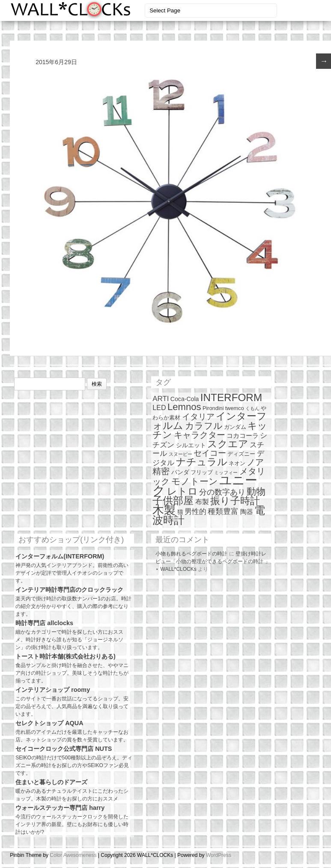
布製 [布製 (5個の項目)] (202, 502)
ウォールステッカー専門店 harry (60, 808)
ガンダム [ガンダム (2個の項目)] (235, 427)
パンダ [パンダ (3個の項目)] (180, 472)
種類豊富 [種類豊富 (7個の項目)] (223, 511)
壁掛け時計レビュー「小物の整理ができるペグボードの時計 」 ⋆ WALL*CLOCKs (213, 561)
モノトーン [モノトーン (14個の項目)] (195, 481)
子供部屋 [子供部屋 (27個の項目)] (173, 500)
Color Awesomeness (73, 855)
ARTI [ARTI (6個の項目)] (161, 399)
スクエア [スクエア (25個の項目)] (228, 444)
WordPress (219, 855)
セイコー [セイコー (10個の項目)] (210, 453)
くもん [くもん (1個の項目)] (252, 408)
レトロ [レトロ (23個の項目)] (182, 491)
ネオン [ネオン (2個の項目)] (237, 463)
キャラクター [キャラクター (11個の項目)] (200, 435)
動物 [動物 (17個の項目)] (256, 492)
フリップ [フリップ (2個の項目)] (202, 472)
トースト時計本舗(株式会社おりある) (66, 656)
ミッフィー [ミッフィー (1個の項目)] (226, 472)
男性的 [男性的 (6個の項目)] (195, 512)
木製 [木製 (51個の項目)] (164, 510)
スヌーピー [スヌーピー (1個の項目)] (180, 454)
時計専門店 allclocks (44, 623)
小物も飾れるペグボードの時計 (191, 554)
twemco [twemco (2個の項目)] (235, 408)
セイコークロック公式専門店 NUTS (64, 749)
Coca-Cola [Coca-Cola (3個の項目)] (185, 399)
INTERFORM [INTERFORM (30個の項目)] (231, 397)
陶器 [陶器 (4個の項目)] (247, 512)
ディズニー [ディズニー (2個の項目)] (241, 454)
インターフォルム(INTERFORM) (60, 556)
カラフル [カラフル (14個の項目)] (204, 426)
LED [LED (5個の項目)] (159, 407)
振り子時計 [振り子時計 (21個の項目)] (235, 501)
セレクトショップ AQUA (49, 723)
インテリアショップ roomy (53, 690)
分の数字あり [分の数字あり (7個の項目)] (222, 492)
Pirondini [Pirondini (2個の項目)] (213, 408)
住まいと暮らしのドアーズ (51, 782)
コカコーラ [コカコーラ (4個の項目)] (243, 435)
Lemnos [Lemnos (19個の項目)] (184, 407)
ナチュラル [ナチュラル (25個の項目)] (202, 462)
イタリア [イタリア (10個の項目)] (198, 417)
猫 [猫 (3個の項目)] (180, 512)
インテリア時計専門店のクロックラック (69, 590)
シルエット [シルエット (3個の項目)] (191, 445)
